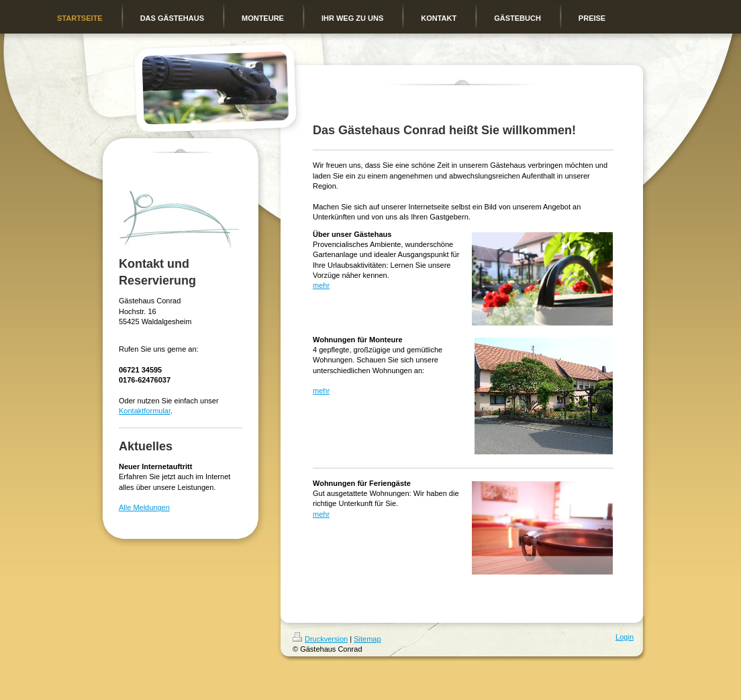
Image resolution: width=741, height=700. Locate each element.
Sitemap (367, 639)
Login (625, 637)
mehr (321, 285)
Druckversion (320, 639)
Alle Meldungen (144, 507)
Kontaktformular (145, 411)
